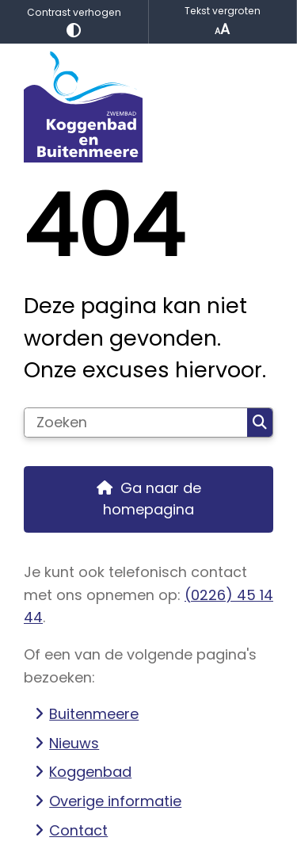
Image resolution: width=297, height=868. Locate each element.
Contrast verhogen (74, 22)
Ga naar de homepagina (152, 499)
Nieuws (74, 743)
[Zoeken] (136, 423)
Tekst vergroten (223, 22)
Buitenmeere (94, 714)
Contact (78, 830)
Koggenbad (90, 772)
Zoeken (260, 423)
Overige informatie (115, 801)
